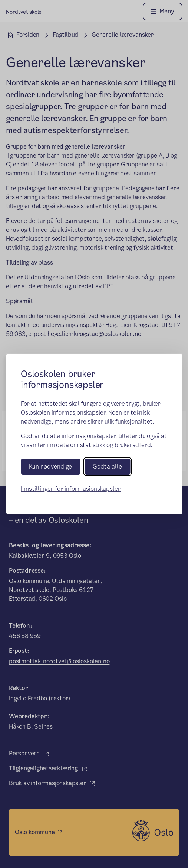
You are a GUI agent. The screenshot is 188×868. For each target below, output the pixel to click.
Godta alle (107, 467)
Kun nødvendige (50, 467)
